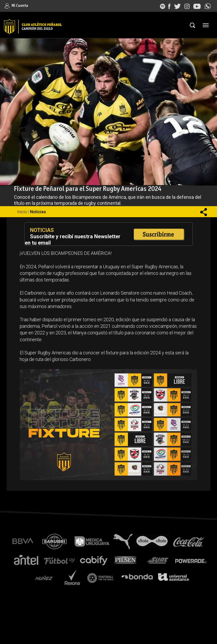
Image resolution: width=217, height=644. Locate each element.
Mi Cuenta (16, 6)
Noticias (38, 212)
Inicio (22, 212)
